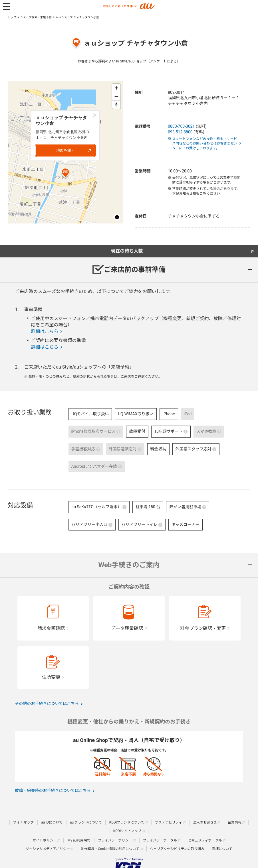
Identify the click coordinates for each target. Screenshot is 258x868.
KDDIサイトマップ (127, 831)
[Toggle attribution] (117, 217)
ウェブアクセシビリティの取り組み (177, 849)
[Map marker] (66, 174)
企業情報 (235, 822)
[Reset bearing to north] (116, 104)
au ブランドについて (86, 822)
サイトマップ (23, 822)
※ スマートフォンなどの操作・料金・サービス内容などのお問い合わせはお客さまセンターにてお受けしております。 (205, 144)
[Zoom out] (116, 96)
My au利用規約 (79, 840)
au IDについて (52, 822)
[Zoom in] (116, 88)
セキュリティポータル (205, 840)
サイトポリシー (45, 840)
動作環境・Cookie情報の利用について (110, 849)
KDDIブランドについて (127, 822)
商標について (222, 849)
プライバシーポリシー (115, 840)
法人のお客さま (205, 822)
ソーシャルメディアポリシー (48, 849)
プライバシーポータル (160, 840)
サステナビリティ (169, 822)
